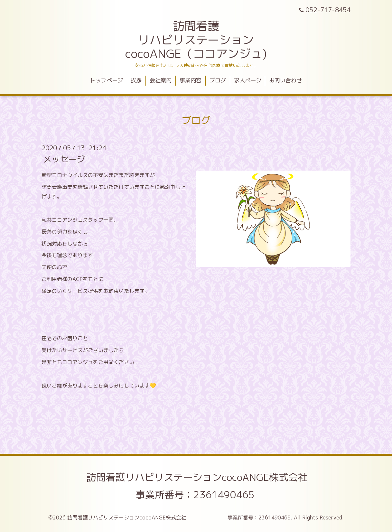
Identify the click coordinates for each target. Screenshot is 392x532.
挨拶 (136, 80)
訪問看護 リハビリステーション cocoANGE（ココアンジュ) (196, 40)
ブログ (218, 80)
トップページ (107, 80)
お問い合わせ (285, 80)
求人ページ (248, 80)
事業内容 (191, 80)
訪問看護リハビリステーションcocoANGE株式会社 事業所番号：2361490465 (236, 486)
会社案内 (161, 80)
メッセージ (64, 159)
